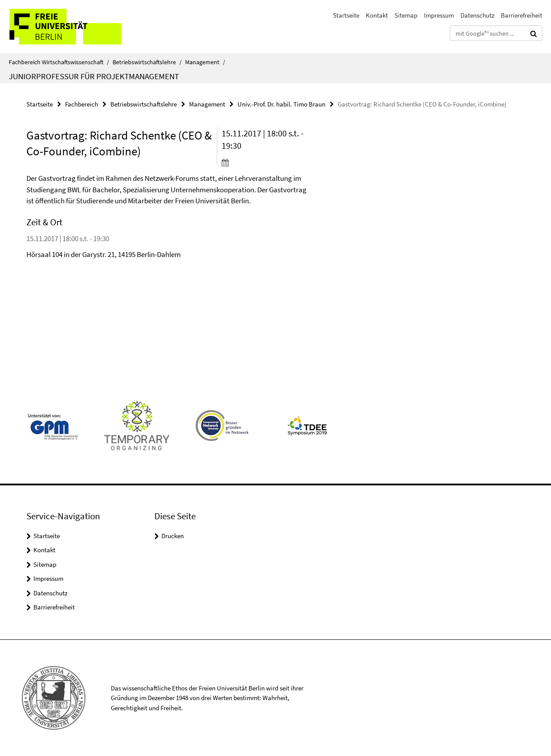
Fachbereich (82, 104)
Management (205, 62)
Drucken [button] (173, 536)
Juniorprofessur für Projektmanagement (94, 76)
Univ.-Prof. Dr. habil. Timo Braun (281, 104)
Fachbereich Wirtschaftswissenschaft (59, 62)
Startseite (346, 15)
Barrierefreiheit (522, 15)
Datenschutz (477, 15)
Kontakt (377, 15)
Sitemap (406, 15)
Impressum (439, 15)
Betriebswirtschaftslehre (147, 62)
